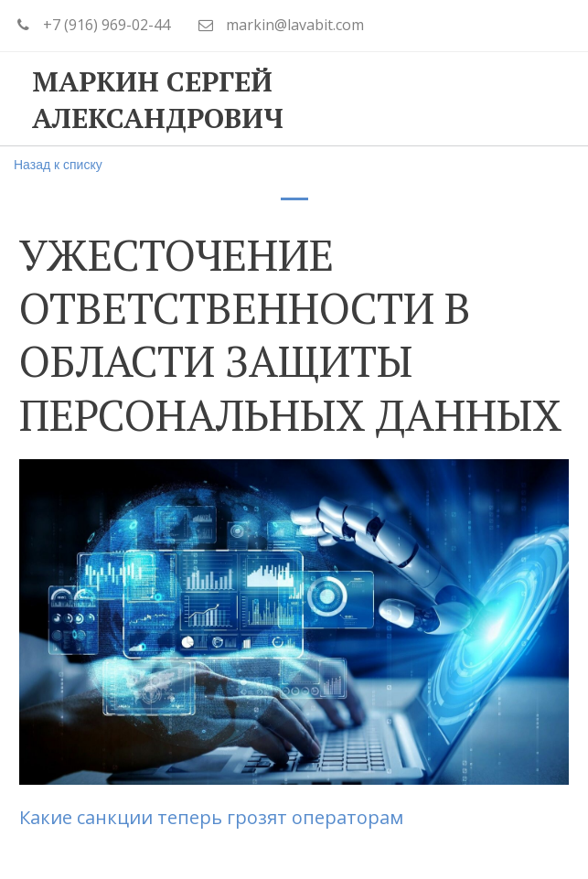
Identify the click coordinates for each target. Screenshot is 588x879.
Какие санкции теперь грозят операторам (211, 817)
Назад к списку (58, 165)
